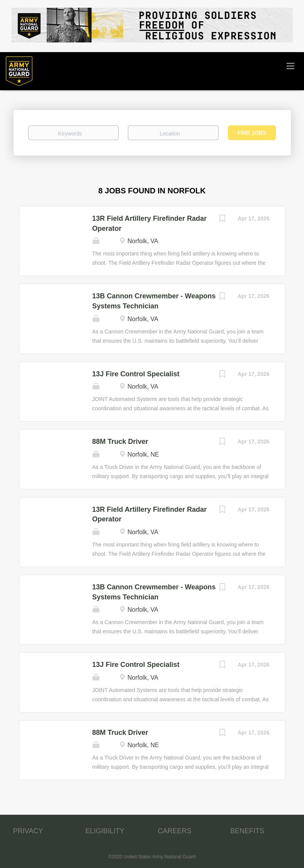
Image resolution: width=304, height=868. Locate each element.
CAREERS (175, 831)
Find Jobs (252, 133)
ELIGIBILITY (105, 831)
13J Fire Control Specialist (136, 374)
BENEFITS (247, 831)
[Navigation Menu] (290, 66)
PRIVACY (28, 831)
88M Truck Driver (120, 442)
